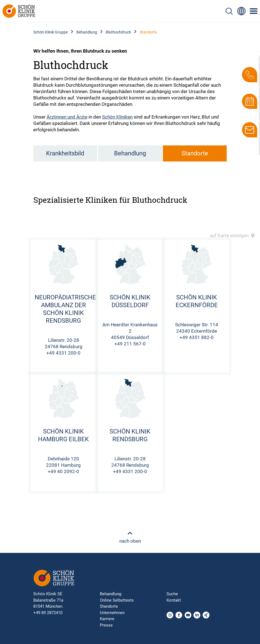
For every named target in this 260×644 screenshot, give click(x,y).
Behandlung (87, 32)
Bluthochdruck (118, 32)
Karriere (107, 619)
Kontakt (174, 600)
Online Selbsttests (117, 600)
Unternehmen (112, 613)
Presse (106, 625)
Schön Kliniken (117, 117)
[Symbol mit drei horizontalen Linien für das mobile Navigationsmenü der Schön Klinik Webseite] (254, 11)
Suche (172, 594)
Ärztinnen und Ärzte (67, 117)
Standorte (195, 153)
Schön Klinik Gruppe (51, 32)
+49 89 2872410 (48, 613)
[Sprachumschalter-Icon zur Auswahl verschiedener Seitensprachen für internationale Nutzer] (241, 11)
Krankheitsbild (65, 153)
